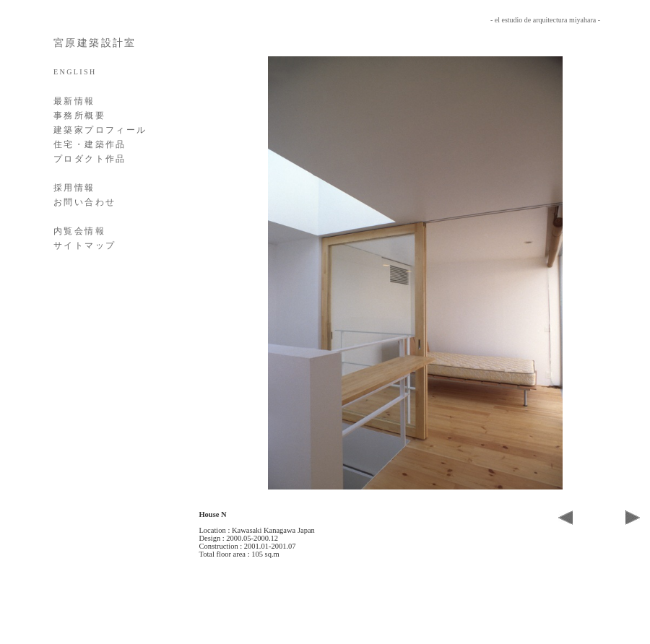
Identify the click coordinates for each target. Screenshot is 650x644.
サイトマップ (84, 245)
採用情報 (74, 188)
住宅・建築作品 (90, 144)
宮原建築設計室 (95, 43)
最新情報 (74, 101)
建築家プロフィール (100, 130)
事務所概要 (79, 116)
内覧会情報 (79, 231)
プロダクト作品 (90, 159)
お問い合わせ (84, 202)
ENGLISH (75, 72)
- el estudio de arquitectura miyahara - (545, 20)
